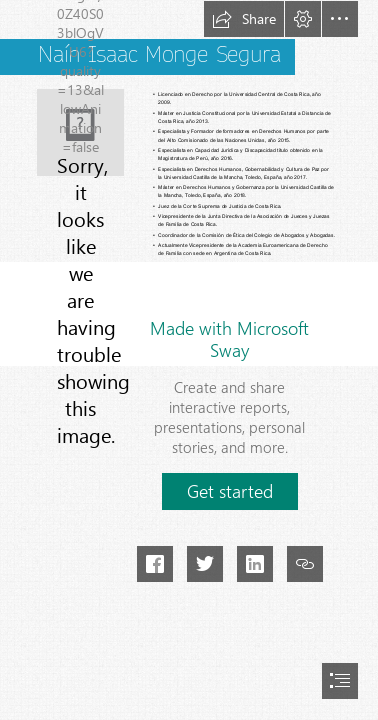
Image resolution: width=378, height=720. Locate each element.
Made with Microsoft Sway (229, 339)
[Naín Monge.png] (80, 132)
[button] (244, 19)
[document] (189, 360)
